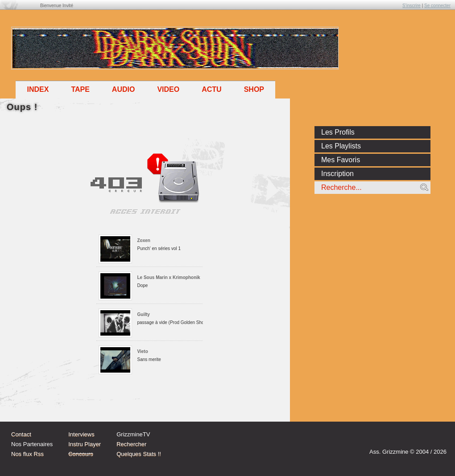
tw (420, 439)
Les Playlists (341, 146)
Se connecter (437, 6)
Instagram (403, 439)
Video (168, 89)
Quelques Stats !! (139, 454)
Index (38, 89)
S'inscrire (412, 6)
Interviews (81, 434)
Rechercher (131, 444)
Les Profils (338, 132)
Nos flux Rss (27, 454)
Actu (211, 89)
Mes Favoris (341, 160)
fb (437, 439)
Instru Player (85, 444)
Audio (124, 89)
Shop (254, 89)
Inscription (337, 174)
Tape (80, 89)
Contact (21, 434)
